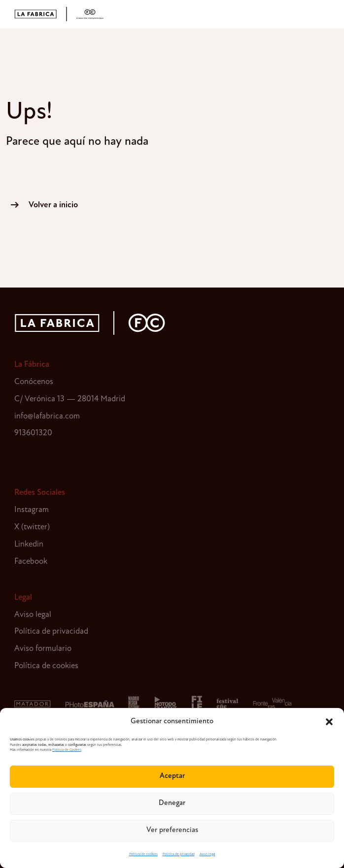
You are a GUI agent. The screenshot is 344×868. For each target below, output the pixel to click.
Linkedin (29, 544)
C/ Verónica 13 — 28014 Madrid (70, 399)
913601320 (33, 433)
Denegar (172, 803)
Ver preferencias (172, 830)
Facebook (31, 562)
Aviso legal (207, 854)
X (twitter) (32, 527)
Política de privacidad (179, 854)
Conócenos (34, 382)
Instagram (32, 510)
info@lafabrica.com (47, 416)
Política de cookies (143, 854)
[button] (329, 722)
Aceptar (172, 776)
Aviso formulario (43, 649)
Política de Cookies (67, 750)
